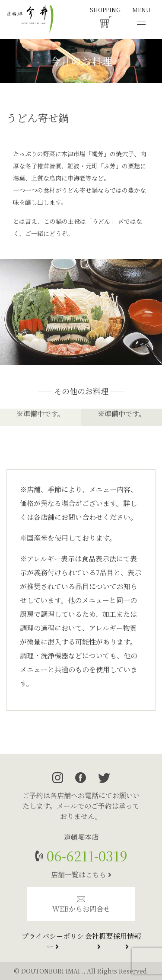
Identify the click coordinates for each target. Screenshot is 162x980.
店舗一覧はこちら (81, 875)
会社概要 (99, 941)
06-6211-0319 (85, 856)
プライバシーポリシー (53, 941)
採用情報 (127, 941)
